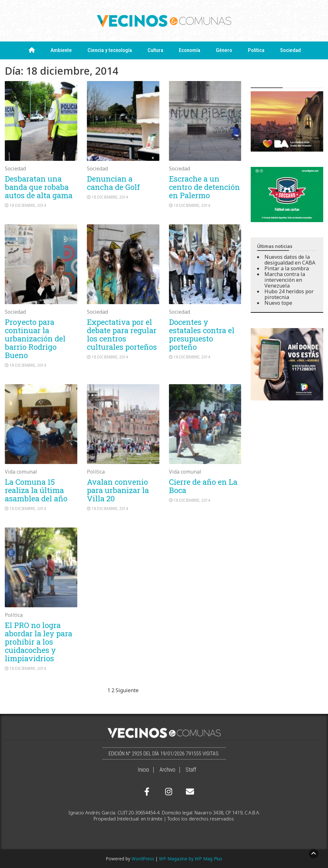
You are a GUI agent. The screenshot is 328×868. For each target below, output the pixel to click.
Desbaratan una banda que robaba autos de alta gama (39, 187)
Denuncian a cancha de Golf (113, 183)
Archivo (167, 770)
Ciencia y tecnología (110, 50)
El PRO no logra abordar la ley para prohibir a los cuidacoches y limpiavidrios (38, 642)
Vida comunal (21, 472)
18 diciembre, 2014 (28, 205)
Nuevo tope (278, 303)
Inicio (143, 770)
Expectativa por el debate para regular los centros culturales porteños (122, 334)
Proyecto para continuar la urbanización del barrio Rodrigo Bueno (35, 339)
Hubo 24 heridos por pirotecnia (289, 294)
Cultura (155, 50)
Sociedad (290, 50)
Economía (190, 50)
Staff (191, 770)
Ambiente (61, 50)
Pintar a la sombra (287, 268)
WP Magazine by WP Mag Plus (191, 859)
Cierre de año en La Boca (203, 486)
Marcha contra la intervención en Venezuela (285, 280)
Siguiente (127, 690)
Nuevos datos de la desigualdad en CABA (290, 260)
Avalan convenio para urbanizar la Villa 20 (118, 490)
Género (224, 50)
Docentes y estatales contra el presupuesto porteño (202, 334)
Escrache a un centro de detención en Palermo (204, 187)
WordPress (143, 859)
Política (256, 50)
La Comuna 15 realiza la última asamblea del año (36, 490)
